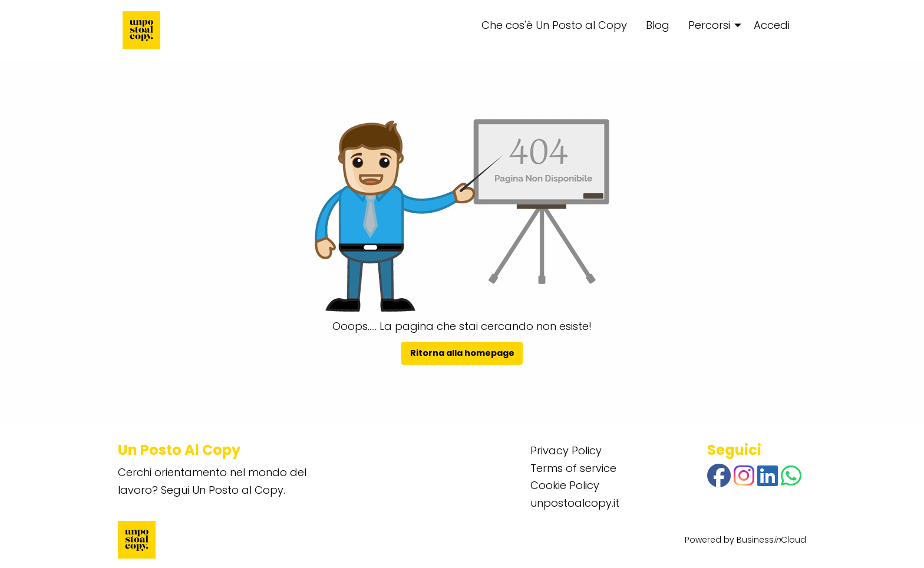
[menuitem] (712, 25)
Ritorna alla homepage (462, 353)
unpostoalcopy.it (575, 503)
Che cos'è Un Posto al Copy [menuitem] (554, 25)
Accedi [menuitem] (772, 25)
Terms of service (573, 468)
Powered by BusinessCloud (745, 540)
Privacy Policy (566, 450)
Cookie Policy (565, 485)
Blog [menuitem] (658, 25)
